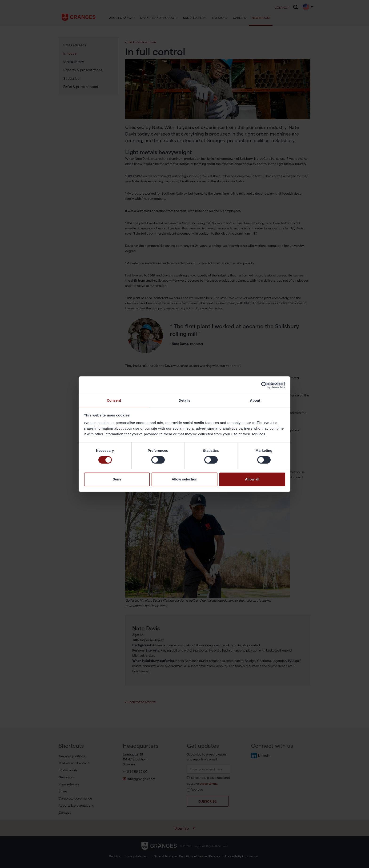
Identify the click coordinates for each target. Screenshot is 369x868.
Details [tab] (184, 400)
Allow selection (184, 480)
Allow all (252, 480)
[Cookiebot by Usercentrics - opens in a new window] (265, 385)
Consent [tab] (114, 400)
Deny (117, 480)
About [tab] (255, 400)
